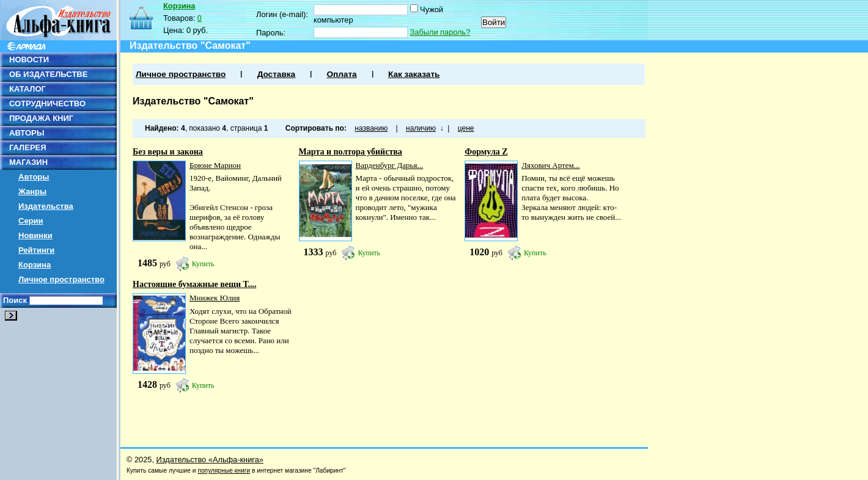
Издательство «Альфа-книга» (210, 460)
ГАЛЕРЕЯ (28, 147)
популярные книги (224, 471)
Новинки (35, 235)
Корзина (35, 265)
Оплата (341, 74)
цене (466, 128)
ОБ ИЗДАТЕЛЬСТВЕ (48, 74)
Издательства (46, 206)
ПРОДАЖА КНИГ (41, 118)
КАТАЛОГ (28, 89)
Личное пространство (61, 279)
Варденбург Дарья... (390, 165)
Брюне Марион (215, 165)
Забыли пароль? (440, 32)
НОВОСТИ (29, 60)
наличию (421, 128)
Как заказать (414, 74)
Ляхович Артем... (550, 165)
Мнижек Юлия (215, 298)
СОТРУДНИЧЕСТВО (47, 104)
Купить (203, 264)
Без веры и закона (168, 152)
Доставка (276, 74)
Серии (31, 221)
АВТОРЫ (27, 133)
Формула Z (486, 152)
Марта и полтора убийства (351, 152)
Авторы (34, 177)
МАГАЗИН (28, 162)
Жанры (32, 191)
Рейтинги (36, 250)
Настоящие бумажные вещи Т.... (194, 284)
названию (371, 128)
